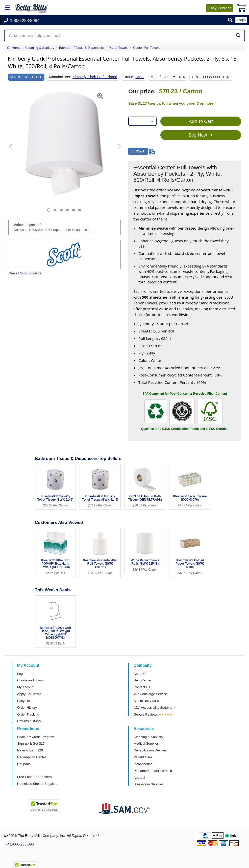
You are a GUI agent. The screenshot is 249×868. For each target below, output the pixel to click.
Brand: (129, 77)
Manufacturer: (60, 77)
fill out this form (83, 230)
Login (21, 674)
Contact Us (142, 687)
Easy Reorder (27, 701)
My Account (26, 687)
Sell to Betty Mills (146, 701)
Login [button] (241, 20)
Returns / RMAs (29, 721)
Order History (27, 708)
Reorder (219, 8)
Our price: (142, 91)
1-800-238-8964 (40, 230)
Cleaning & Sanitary (148, 737)
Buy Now (201, 135)
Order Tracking (28, 714)
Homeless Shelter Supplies (37, 784)
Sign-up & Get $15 (31, 743)
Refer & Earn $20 (30, 750)
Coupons (24, 764)
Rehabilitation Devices (150, 750)
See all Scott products (25, 273)
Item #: (16, 77)
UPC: (196, 77)
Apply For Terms (29, 694)
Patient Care (143, 757)
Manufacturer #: (163, 77)
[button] (230, 20)
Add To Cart (201, 121)
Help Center (142, 680)
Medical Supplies (146, 743)
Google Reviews (146, 714)
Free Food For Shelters (34, 777)
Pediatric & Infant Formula (153, 771)
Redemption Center (32, 757)
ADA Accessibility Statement (154, 708)
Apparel (139, 778)
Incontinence (143, 764)
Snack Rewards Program (36, 737)
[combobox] (142, 121)
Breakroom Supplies (149, 784)
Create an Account (31, 680)
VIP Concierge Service (150, 694)
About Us (140, 674)
